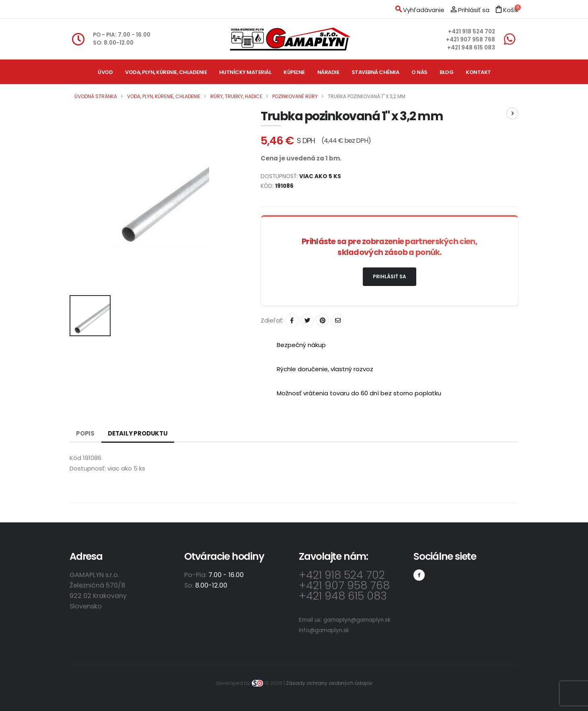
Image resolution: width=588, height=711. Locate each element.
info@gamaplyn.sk (324, 630)
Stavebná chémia (375, 72)
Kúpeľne (294, 72)
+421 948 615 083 (471, 48)
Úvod (105, 72)
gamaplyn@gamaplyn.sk (357, 620)
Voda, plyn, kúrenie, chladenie (166, 72)
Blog (446, 72)
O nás (419, 72)
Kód (75, 458)
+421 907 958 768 (471, 40)
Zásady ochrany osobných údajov (329, 683)
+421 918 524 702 (472, 32)
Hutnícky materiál (245, 72)
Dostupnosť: (88, 468)
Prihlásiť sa (390, 276)
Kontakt (478, 72)
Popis (85, 433)
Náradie (328, 72)
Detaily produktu (138, 433)
